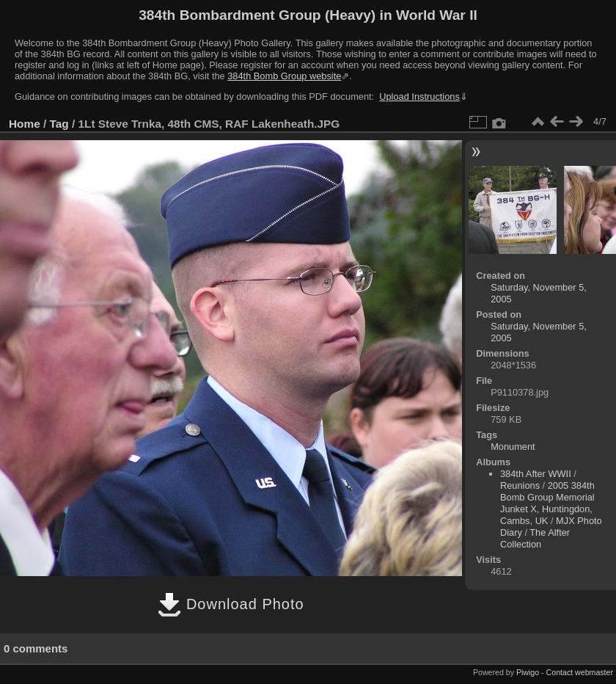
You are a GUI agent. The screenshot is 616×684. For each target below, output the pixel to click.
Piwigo (528, 672)
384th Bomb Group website (284, 76)
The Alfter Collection (535, 538)
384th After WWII (536, 474)
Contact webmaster (580, 672)
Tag (59, 124)
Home (25, 124)
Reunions (520, 485)
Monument (513, 447)
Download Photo (231, 604)
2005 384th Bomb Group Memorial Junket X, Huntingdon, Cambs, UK (547, 503)
